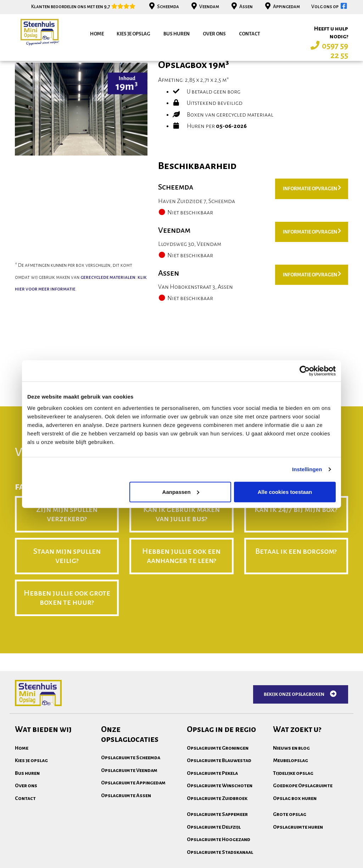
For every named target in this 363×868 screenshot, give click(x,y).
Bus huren (177, 34)
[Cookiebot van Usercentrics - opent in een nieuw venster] (305, 371)
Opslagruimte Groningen (218, 809)
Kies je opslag (133, 34)
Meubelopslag (291, 821)
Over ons (214, 34)
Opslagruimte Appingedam (133, 844)
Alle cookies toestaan (285, 492)
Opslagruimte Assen (126, 856)
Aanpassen (181, 492)
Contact (250, 34)
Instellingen (307, 469)
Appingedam (282, 7)
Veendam (204, 7)
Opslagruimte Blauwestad (219, 821)
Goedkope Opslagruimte (303, 846)
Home (97, 34)
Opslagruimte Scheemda (131, 818)
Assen (241, 7)
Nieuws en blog (291, 809)
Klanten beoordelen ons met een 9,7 (84, 7)
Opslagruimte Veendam (129, 831)
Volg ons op (330, 7)
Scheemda (163, 7)
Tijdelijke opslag (293, 834)
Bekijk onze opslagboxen (301, 755)
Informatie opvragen (312, 249)
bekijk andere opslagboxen (60, 107)
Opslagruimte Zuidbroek (217, 859)
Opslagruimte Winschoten (220, 846)
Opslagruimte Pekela (212, 834)
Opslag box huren (295, 859)
